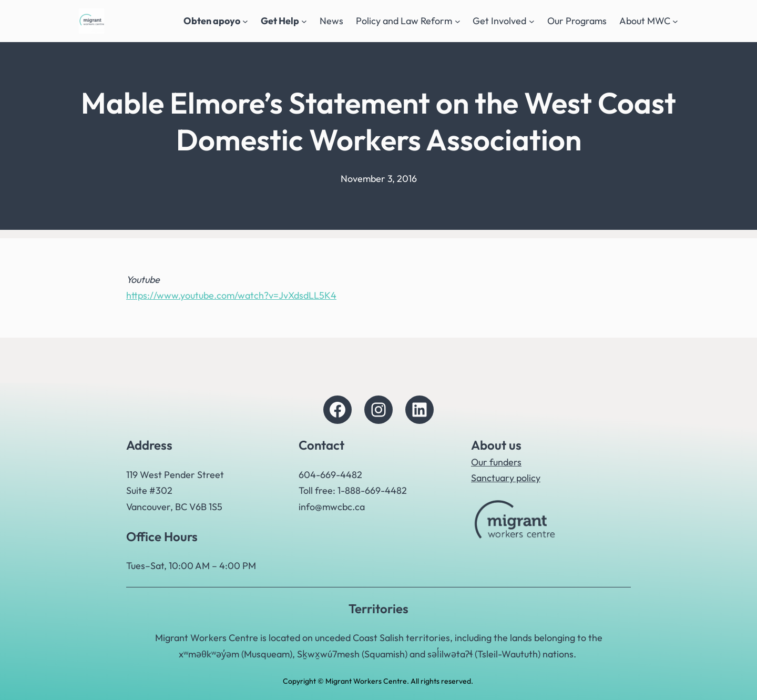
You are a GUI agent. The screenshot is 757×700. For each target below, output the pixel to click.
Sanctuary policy (506, 478)
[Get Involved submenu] (532, 21)
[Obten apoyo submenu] (245, 21)
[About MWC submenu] (675, 21)
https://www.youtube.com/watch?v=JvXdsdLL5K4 (231, 295)
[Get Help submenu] (304, 21)
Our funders (496, 462)
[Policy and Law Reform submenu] (458, 21)
